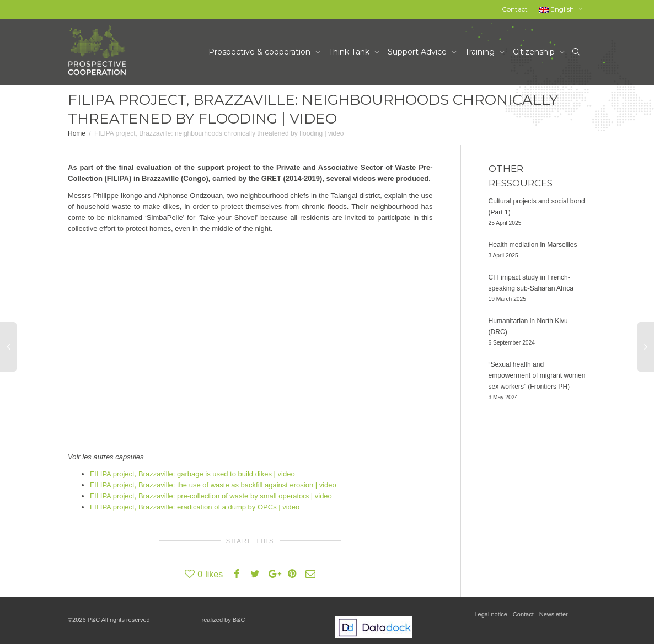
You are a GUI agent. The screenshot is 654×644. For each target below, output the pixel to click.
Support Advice (418, 52)
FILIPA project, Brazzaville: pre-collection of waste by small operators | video (211, 496)
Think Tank (350, 52)
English (557, 9)
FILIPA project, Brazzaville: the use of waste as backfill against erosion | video (213, 485)
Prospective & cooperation (261, 52)
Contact (515, 9)
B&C (239, 620)
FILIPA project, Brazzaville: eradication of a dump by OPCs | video (195, 507)
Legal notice (491, 614)
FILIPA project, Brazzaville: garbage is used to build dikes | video (192, 474)
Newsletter (554, 614)
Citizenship (535, 52)
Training (481, 52)
